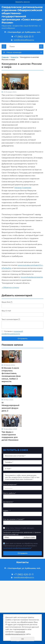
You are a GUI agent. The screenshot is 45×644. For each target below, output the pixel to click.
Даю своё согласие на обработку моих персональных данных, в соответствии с (20, 546)
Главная (5, 57)
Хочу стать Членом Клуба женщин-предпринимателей (19, 529)
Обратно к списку (10, 287)
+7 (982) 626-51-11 (24, 37)
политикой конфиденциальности (17, 548)
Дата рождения (10, 484)
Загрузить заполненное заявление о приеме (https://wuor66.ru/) (22, 533)
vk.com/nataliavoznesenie (32, 277)
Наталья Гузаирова (23, 188)
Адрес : (7, 511)
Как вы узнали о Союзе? (14, 519)
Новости (14, 57)
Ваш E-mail (6, 311)
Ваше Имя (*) (7, 302)
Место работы (10, 493)
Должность (8, 502)
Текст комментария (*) (11, 319)
